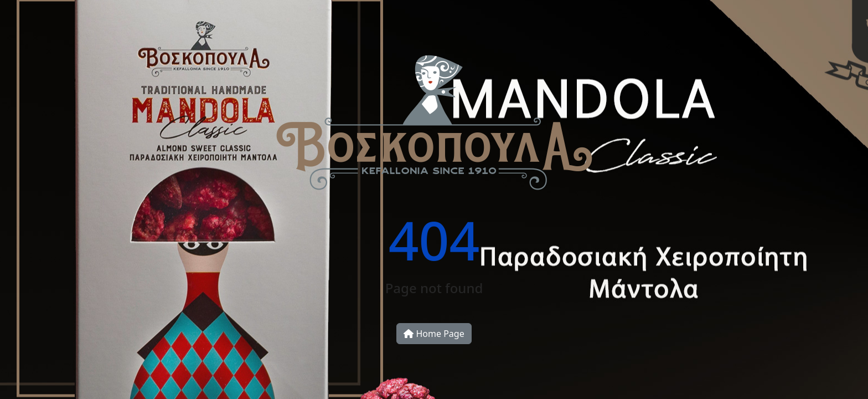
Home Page (434, 334)
